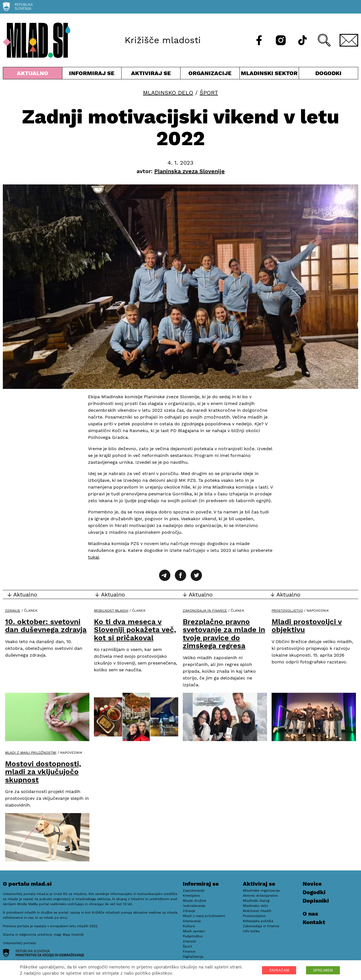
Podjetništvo (193, 936)
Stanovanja (192, 921)
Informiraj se (92, 74)
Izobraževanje (194, 906)
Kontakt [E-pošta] (314, 922)
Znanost (189, 941)
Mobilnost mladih (111, 611)
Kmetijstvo (191, 896)
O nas (310, 914)
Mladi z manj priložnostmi (31, 753)
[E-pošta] (349, 40)
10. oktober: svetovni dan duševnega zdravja (46, 626)
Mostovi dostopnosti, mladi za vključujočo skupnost (43, 772)
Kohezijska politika (258, 921)
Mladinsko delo (168, 93)
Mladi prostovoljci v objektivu (307, 626)
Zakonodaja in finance (205, 611)
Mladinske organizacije (261, 890)
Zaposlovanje (194, 890)
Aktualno (33, 74)
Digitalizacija (193, 957)
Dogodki (328, 73)
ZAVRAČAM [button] (279, 970)
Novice (312, 884)
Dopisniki (316, 901)
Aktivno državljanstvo (260, 896)
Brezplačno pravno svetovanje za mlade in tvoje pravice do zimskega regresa (224, 634)
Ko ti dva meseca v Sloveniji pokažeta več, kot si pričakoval (135, 630)
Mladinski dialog (256, 901)
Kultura (189, 926)
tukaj (93, 557)
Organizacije (210, 74)
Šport (209, 93)
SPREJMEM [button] (323, 970)
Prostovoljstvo (287, 611)
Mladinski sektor (269, 74)
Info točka (251, 931)
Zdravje (13, 611)
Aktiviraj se (151, 74)
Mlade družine (194, 901)
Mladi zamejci (194, 931)
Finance (189, 951)
